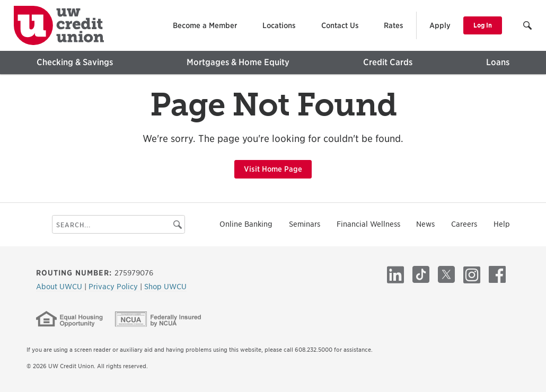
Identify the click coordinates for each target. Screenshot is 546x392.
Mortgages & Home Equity (238, 62)
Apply (440, 25)
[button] (528, 27)
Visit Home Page (273, 169)
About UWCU (60, 287)
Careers (464, 224)
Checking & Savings (75, 62)
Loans (498, 62)
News (425, 224)
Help (502, 224)
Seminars (305, 224)
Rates (394, 25)
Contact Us (340, 25)
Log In (483, 25)
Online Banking (246, 224)
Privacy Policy (114, 287)
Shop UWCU (165, 287)
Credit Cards (388, 62)
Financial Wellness (368, 224)
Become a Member (205, 25)
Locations (279, 25)
